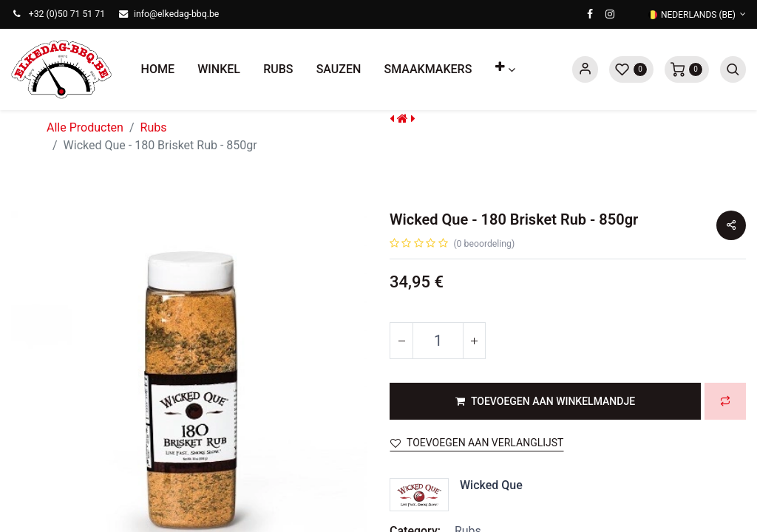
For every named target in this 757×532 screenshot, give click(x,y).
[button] (505, 69)
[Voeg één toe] (474, 341)
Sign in (585, 69)
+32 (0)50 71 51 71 (67, 14)
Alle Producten (85, 127)
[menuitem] (158, 69)
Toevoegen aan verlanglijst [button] (477, 443)
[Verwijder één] (401, 341)
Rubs (154, 127)
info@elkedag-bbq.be (176, 14)
